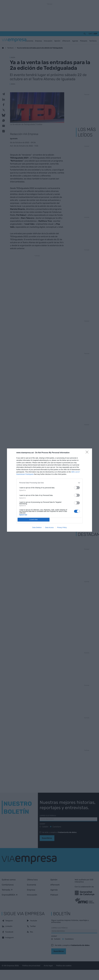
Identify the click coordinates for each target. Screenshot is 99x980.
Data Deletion (37, 527)
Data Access (49, 527)
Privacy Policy (62, 527)
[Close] (88, 453)
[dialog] (49, 490)
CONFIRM (34, 520)
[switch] (77, 488)
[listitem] (49, 483)
